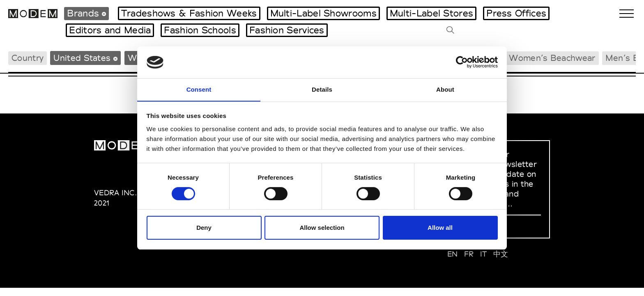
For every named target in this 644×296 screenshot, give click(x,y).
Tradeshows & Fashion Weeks (189, 13)
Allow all (440, 228)
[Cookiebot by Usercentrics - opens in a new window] (462, 62)
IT (484, 254)
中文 (501, 254)
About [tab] (445, 89)
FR (469, 254)
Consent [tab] (199, 89)
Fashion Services (287, 30)
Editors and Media (110, 30)
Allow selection (322, 228)
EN (453, 254)
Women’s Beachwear (552, 58)
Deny (204, 228)
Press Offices (516, 13)
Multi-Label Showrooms (323, 13)
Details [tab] (322, 89)
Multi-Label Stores (431, 13)
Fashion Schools (200, 30)
